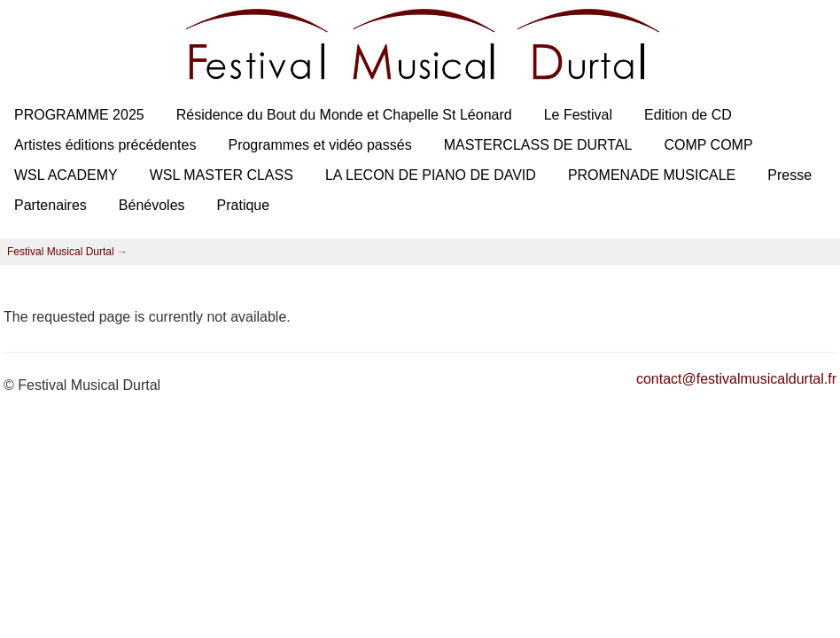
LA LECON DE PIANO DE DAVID (431, 175)
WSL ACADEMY (66, 175)
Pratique (244, 205)
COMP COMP (708, 145)
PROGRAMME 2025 (79, 115)
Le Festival (578, 115)
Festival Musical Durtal (61, 252)
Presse (789, 175)
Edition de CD (688, 115)
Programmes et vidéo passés (319, 145)
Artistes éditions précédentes (105, 145)
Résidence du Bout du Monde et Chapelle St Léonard (344, 115)
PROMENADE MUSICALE (652, 175)
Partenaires (51, 205)
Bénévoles (152, 205)
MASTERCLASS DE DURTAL (538, 145)
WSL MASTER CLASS (222, 175)
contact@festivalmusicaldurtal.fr (736, 379)
